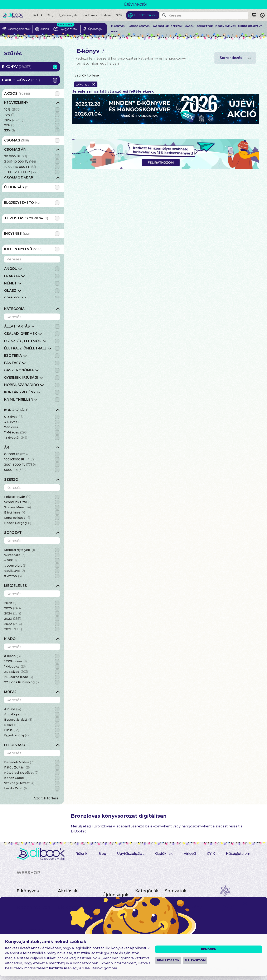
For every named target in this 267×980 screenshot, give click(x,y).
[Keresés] (164, 15)
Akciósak (68, 891)
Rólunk (38, 15)
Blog (50, 15)
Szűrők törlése (46, 798)
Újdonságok (116, 895)
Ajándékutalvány (250, 26)
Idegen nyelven (225, 26)
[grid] (32, 116)
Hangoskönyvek (139, 26)
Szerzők (177, 26)
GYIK (119, 15)
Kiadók (190, 26)
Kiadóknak (90, 15)
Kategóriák (161, 26)
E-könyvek (118, 26)
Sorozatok (205, 26)
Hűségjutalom (146, 15)
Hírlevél (106, 15)
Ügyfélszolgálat (68, 15)
